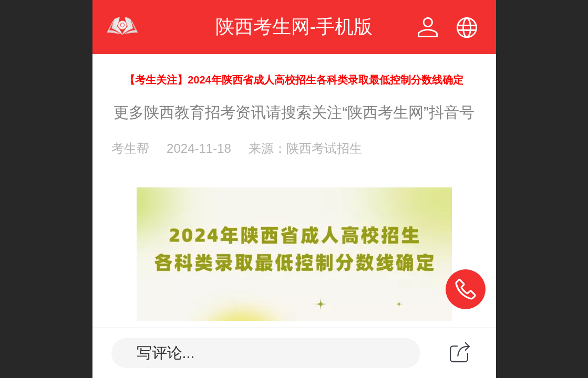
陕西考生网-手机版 (294, 27)
